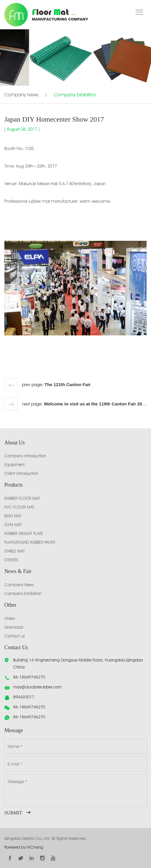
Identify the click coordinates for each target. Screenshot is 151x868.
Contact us (14, 636)
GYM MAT (13, 525)
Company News (21, 95)
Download (14, 627)
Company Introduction (25, 456)
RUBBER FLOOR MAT (22, 498)
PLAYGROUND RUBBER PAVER (30, 542)
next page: (84, 404)
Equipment (14, 465)
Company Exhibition (75, 95)
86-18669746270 (29, 677)
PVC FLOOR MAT (19, 507)
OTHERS (11, 560)
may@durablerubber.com (37, 687)
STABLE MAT (14, 551)
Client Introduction (21, 473)
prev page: (56, 385)
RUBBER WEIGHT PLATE (24, 533)
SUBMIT (13, 813)
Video (10, 618)
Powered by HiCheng (24, 847)
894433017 (24, 697)
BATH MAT (13, 516)
